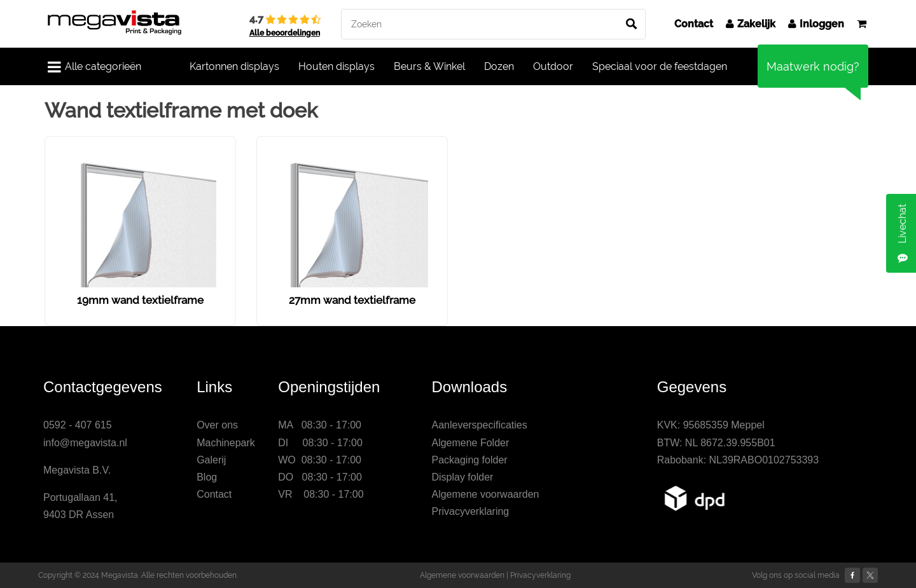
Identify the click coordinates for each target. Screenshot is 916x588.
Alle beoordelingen (285, 33)
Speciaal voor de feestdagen (660, 66)
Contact (694, 24)
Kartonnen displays (234, 66)
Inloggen (816, 24)
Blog (207, 477)
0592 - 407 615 (78, 425)
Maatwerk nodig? (813, 66)
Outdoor (553, 66)
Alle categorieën (94, 67)
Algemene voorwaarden (485, 494)
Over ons (217, 425)
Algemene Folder (470, 443)
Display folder (462, 477)
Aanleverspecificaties (479, 425)
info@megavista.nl (85, 443)
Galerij (211, 460)
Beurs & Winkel (429, 66)
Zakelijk (751, 24)
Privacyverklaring (470, 511)
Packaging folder (469, 460)
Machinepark (226, 443)
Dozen (499, 66)
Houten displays (337, 66)
